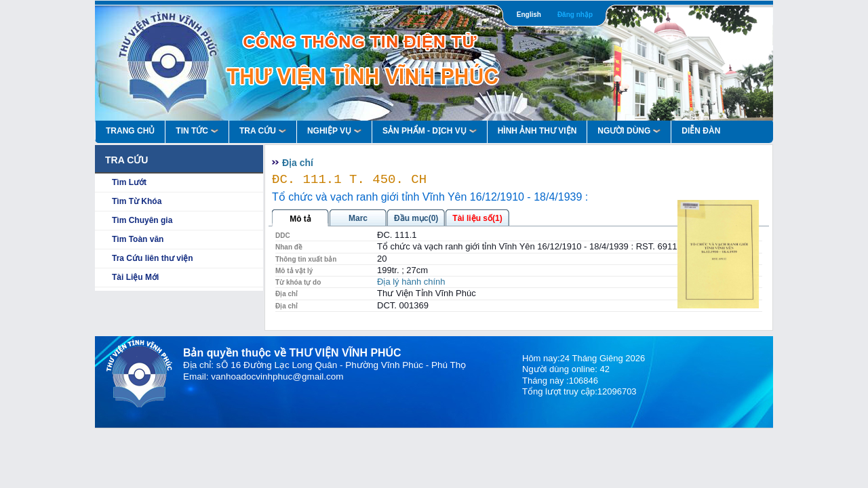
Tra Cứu (263, 131)
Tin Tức (197, 131)
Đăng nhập (575, 15)
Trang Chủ (130, 131)
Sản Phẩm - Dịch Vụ (430, 131)
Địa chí (298, 163)
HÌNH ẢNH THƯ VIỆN (537, 131)
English (529, 15)
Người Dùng (629, 131)
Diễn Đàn (701, 131)
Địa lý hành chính (411, 282)
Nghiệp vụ (334, 131)
